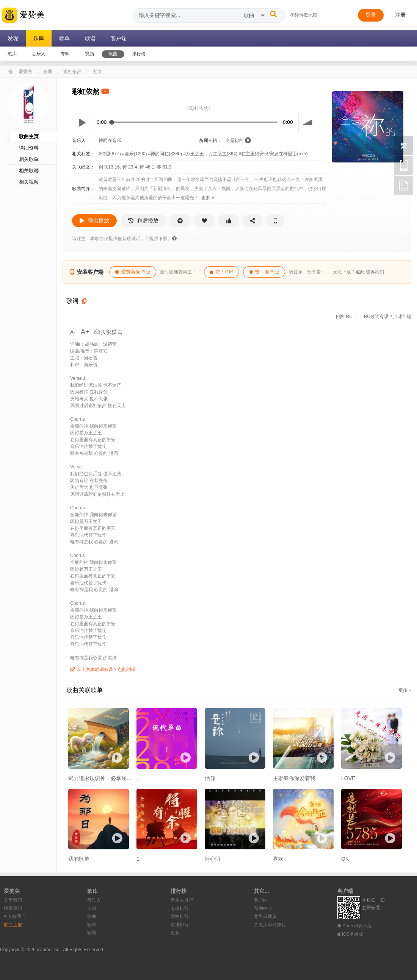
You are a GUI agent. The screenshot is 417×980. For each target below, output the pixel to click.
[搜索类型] (254, 15)
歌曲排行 (180, 916)
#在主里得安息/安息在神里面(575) (273, 154)
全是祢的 (235, 140)
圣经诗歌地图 (304, 15)
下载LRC (343, 317)
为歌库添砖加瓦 (270, 925)
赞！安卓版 (264, 272)
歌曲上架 (13, 925)
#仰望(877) (110, 154)
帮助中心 (263, 908)
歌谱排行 (180, 925)
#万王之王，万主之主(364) (211, 154)
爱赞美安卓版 (133, 272)
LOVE (348, 778)
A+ (85, 332)
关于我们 (13, 900)
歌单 (92, 925)
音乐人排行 (182, 900)
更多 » (208, 198)
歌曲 (48, 72)
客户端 (261, 900)
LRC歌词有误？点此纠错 (386, 317)
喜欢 (278, 859)
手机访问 (404, 165)
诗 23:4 (130, 167)
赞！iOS (222, 272)
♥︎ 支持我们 (15, 916)
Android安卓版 (355, 926)
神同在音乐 (110, 140)
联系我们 (13, 908)
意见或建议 (265, 916)
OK (345, 859)
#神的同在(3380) (166, 154)
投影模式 (108, 332)
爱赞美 (23, 15)
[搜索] (273, 14)
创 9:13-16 (109, 167)
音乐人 (94, 900)
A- (74, 332)
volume (308, 122)
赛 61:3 (164, 167)
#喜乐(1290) (135, 154)
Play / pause (82, 122)
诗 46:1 (147, 167)
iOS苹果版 (350, 934)
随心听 (213, 859)
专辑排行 (180, 908)
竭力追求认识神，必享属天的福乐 (108, 778)
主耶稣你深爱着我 (294, 778)
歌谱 (92, 933)
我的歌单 (79, 859)
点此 (360, 272)
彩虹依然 (72, 72)
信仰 (210, 778)
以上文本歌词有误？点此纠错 (103, 669)
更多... (177, 933)
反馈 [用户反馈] (404, 185)
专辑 (92, 908)
